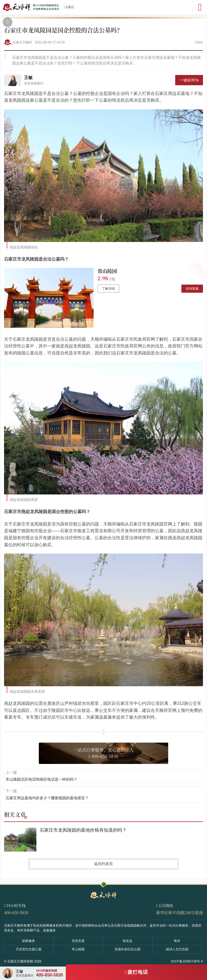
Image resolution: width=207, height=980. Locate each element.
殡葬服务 (29, 941)
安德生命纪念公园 (127, 949)
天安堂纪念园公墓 (29, 949)
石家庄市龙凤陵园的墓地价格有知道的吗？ (83, 830)
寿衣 (177, 941)
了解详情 (108, 289)
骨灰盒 (127, 941)
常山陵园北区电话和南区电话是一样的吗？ (42, 779)
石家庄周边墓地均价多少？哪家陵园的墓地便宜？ (47, 798)
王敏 (28, 78)
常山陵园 (107, 271)
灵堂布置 (78, 941)
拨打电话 (138, 972)
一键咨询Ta (189, 80)
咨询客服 (192, 289)
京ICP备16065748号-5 (187, 961)
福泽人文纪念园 (177, 949)
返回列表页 (103, 864)
